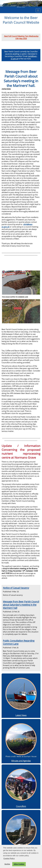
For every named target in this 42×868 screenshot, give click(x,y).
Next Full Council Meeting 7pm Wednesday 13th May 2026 (21, 37)
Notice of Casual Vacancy (16, 588)
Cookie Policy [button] (9, 859)
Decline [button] (7, 864)
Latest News (21, 715)
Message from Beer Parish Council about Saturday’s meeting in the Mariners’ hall (21, 605)
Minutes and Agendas (21, 761)
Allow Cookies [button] (19, 864)
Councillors (21, 806)
